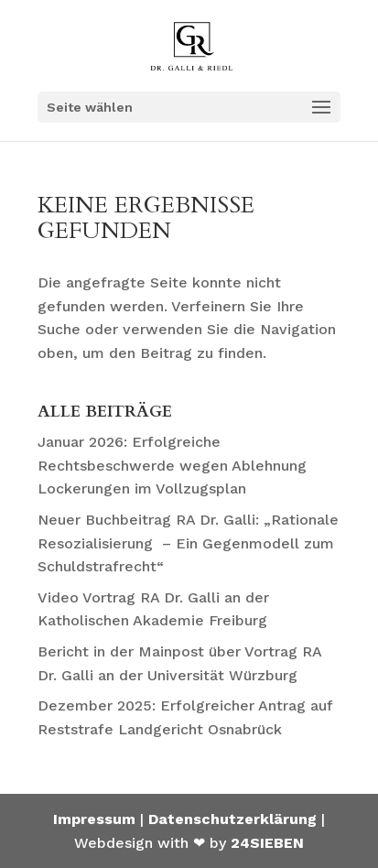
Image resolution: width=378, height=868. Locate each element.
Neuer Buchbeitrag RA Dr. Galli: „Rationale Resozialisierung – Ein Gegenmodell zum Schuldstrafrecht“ (188, 543)
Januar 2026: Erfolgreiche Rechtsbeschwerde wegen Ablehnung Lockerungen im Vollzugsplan (172, 465)
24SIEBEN (267, 843)
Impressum (94, 819)
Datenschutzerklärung (232, 819)
